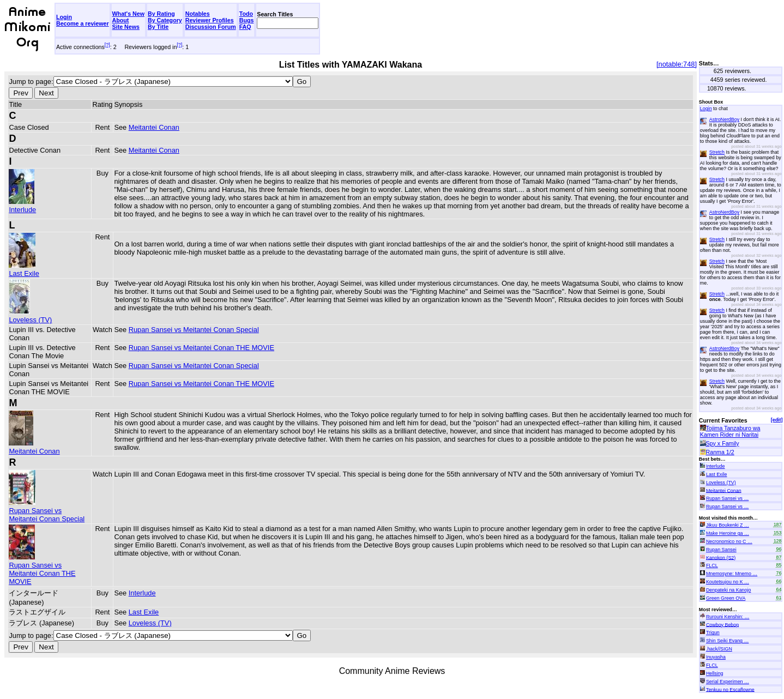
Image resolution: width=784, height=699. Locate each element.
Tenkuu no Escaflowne (730, 689)
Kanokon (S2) (721, 557)
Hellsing (715, 673)
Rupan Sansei (721, 550)
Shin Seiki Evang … (727, 641)
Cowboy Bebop (722, 624)
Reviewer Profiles (210, 20)
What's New (128, 14)
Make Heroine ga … (728, 533)
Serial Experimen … (728, 682)
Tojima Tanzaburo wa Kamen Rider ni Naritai (730, 431)
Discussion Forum (211, 27)
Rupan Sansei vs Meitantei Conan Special (194, 330)
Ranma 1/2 (720, 452)
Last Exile (24, 269)
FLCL (712, 565)
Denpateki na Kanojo (728, 590)
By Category (165, 20)
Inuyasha (716, 657)
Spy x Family (723, 443)
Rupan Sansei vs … (727, 498)
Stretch (717, 152)
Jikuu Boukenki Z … (728, 525)
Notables (198, 14)
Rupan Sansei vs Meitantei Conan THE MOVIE (201, 348)
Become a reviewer (83, 23)
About (121, 20)
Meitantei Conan (154, 127)
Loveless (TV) (30, 316)
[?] (107, 45)
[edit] (777, 420)
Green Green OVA (726, 598)
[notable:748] (677, 64)
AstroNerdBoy (724, 119)
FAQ (245, 27)
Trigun (713, 632)
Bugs (247, 20)
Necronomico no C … (729, 541)
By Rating (161, 14)
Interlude (22, 206)
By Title (158, 27)
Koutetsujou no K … (728, 582)
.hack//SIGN (719, 649)
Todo (246, 14)
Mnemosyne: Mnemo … (732, 574)
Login (64, 17)
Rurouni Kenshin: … (728, 617)
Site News (126, 27)
